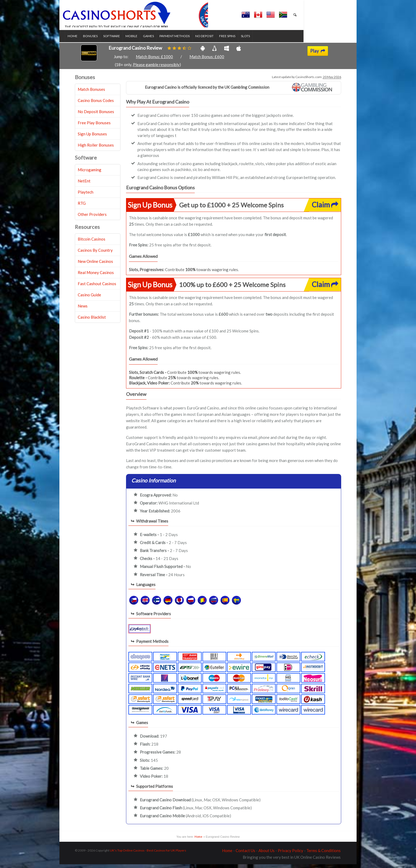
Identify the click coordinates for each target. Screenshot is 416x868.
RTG (82, 207)
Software (122, 40)
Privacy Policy (291, 854)
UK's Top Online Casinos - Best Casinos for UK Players (148, 854)
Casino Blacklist (92, 321)
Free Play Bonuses (94, 127)
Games (159, 40)
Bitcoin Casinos (92, 243)
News (83, 310)
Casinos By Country (95, 254)
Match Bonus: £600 (207, 61)
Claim (325, 208)
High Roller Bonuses (96, 149)
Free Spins (237, 40)
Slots (255, 40)
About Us (266, 854)
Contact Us (245, 854)
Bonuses (100, 40)
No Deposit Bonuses (96, 116)
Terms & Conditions (324, 854)
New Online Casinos (95, 265)
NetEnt (84, 185)
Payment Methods (185, 40)
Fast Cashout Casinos (97, 288)
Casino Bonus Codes (96, 104)
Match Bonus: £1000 (154, 61)
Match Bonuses (91, 93)
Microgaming (90, 174)
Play (318, 55)
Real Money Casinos (96, 276)
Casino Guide (89, 299)
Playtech (86, 196)
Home (83, 40)
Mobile (142, 40)
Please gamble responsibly (156, 68)
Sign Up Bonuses (92, 138)
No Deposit (214, 40)
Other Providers (92, 218)
